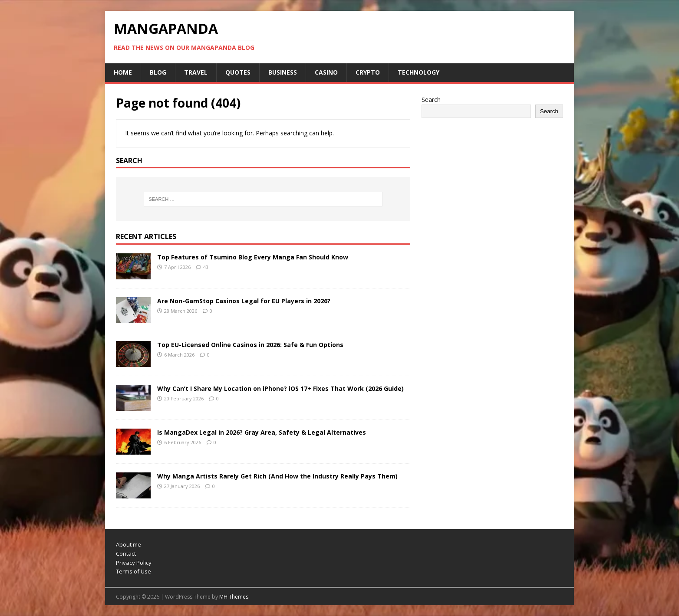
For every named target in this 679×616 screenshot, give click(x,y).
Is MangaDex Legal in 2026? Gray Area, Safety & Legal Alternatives (262, 432)
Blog (158, 72)
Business (283, 72)
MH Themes (234, 597)
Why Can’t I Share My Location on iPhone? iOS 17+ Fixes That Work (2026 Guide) (280, 388)
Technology (419, 72)
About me (129, 544)
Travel (196, 72)
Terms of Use (133, 571)
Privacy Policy (134, 563)
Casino (326, 72)
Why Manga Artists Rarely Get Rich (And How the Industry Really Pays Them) (277, 476)
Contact (126, 554)
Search (431, 100)
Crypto (368, 72)
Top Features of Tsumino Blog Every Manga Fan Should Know (253, 257)
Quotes (238, 72)
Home (123, 72)
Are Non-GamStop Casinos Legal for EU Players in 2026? (244, 301)
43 (206, 267)
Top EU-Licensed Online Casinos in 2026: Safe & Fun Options (250, 345)
